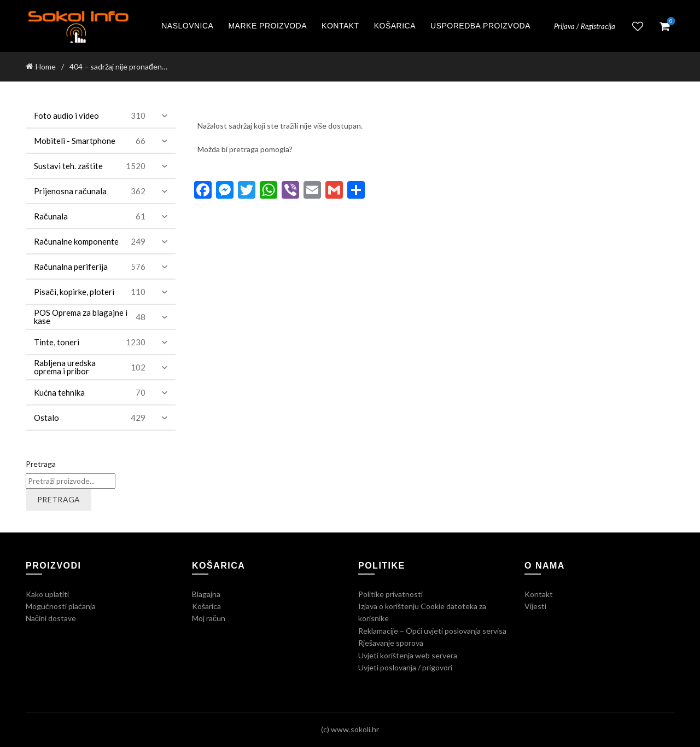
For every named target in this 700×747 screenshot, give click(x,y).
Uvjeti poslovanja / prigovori (405, 667)
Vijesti (535, 606)
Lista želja (638, 26)
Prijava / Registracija (585, 26)
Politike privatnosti (390, 594)
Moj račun (209, 618)
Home (46, 66)
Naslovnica (187, 26)
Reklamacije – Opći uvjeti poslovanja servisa (432, 631)
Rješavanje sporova (391, 643)
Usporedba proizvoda (480, 26)
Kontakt (340, 26)
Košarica (395, 26)
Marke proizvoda (267, 26)
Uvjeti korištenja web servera (408, 655)
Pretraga (41, 464)
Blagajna (206, 594)
